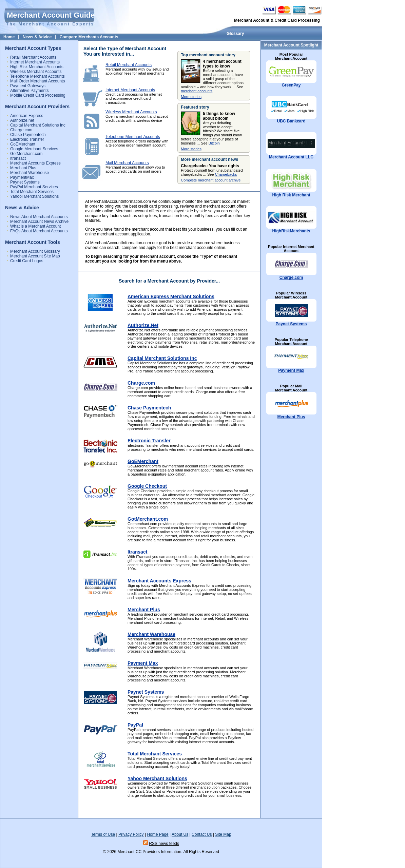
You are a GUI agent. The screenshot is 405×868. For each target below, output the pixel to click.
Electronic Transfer (27, 139)
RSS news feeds (164, 844)
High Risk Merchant (291, 195)
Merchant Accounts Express (35, 163)
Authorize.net (22, 120)
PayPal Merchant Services (34, 187)
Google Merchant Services (34, 149)
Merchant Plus (23, 168)
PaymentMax (22, 177)
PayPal (135, 725)
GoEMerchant (23, 144)
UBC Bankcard (291, 121)
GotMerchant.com (26, 154)
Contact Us (202, 834)
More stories (191, 97)
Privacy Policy (131, 834)
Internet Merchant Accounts (35, 62)
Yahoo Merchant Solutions (157, 778)
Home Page (158, 834)
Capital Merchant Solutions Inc (38, 125)
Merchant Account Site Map (35, 256)
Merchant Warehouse (30, 173)
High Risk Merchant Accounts (37, 67)
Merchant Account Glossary (35, 251)
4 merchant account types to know (222, 64)
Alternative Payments (29, 91)
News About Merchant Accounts (39, 217)
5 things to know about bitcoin (219, 116)
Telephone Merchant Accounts (37, 76)
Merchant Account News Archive (39, 221)
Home (9, 37)
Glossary (235, 34)
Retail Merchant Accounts (33, 57)
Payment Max (291, 370)
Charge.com (21, 130)
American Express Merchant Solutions (171, 296)
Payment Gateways (28, 86)
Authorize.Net (143, 325)
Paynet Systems (25, 182)
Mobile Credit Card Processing (38, 95)
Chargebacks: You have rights (210, 166)
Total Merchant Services (32, 192)
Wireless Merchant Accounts (36, 72)
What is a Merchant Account (35, 226)
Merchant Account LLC (291, 157)
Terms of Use (103, 834)
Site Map (223, 834)
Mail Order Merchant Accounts (37, 81)
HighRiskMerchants (291, 231)
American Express (27, 116)
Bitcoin (214, 143)
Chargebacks (226, 174)
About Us (180, 834)
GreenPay (291, 85)
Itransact (18, 158)
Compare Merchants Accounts (89, 37)
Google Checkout (147, 486)
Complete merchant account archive (211, 180)
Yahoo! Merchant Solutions (34, 196)
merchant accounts (197, 91)
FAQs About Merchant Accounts (39, 231)
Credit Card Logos (27, 261)
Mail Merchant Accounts (127, 163)
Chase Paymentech (28, 135)
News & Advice (37, 37)
